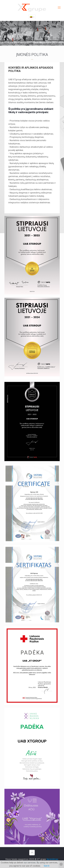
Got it (47, 866)
